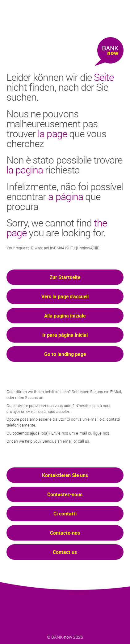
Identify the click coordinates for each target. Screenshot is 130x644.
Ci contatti (65, 514)
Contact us (65, 552)
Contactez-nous (65, 494)
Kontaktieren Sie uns (65, 475)
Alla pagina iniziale (65, 316)
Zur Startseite (65, 277)
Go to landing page (65, 354)
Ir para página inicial (65, 335)
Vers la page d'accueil (65, 296)
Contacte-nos (65, 533)
